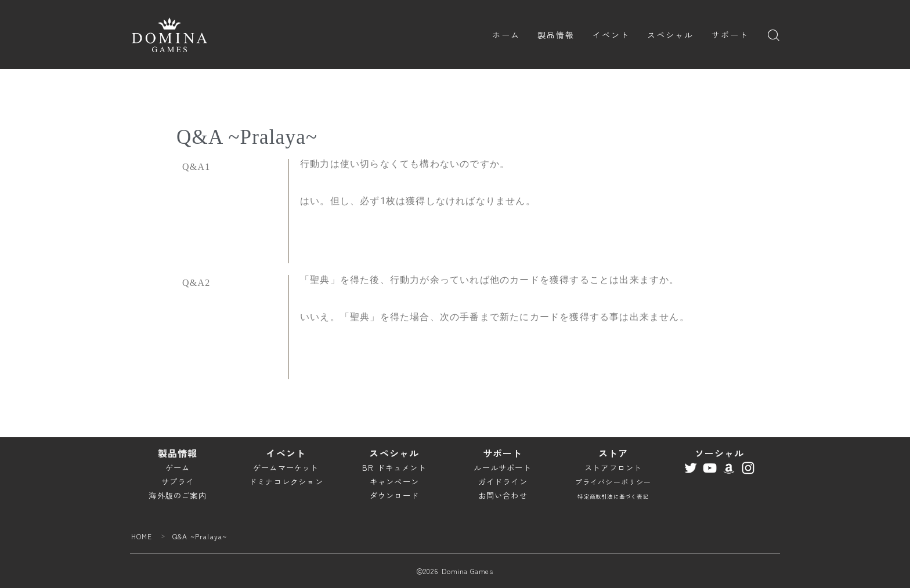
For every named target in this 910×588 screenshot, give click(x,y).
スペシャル (671, 35)
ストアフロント (613, 468)
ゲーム (178, 468)
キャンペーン (394, 482)
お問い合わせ (503, 496)
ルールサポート (502, 468)
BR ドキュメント (394, 468)
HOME (142, 536)
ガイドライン (503, 482)
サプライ (178, 482)
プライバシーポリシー (613, 482)
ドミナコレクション (286, 482)
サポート (730, 35)
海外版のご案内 (177, 496)
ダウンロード (394, 496)
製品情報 (556, 35)
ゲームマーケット (286, 468)
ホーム (506, 35)
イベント (611, 35)
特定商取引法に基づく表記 (613, 496)
